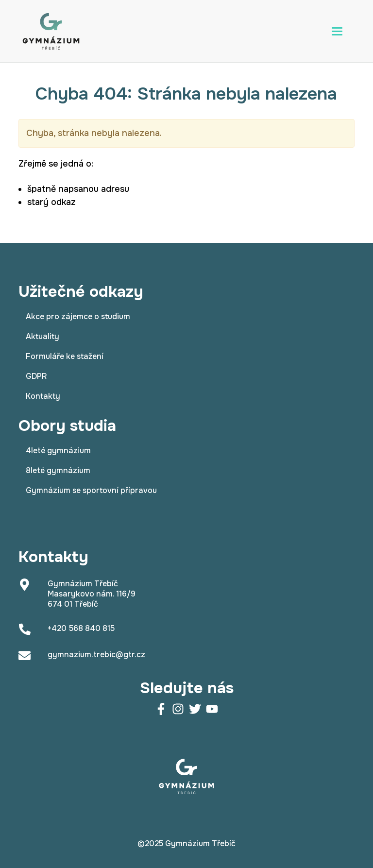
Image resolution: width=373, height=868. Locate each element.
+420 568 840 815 (81, 628)
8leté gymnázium (58, 470)
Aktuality (42, 336)
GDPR (36, 376)
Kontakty (43, 396)
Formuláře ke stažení (65, 356)
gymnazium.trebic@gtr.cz (96, 655)
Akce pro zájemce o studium (78, 316)
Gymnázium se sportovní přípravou (91, 490)
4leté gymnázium (58, 451)
